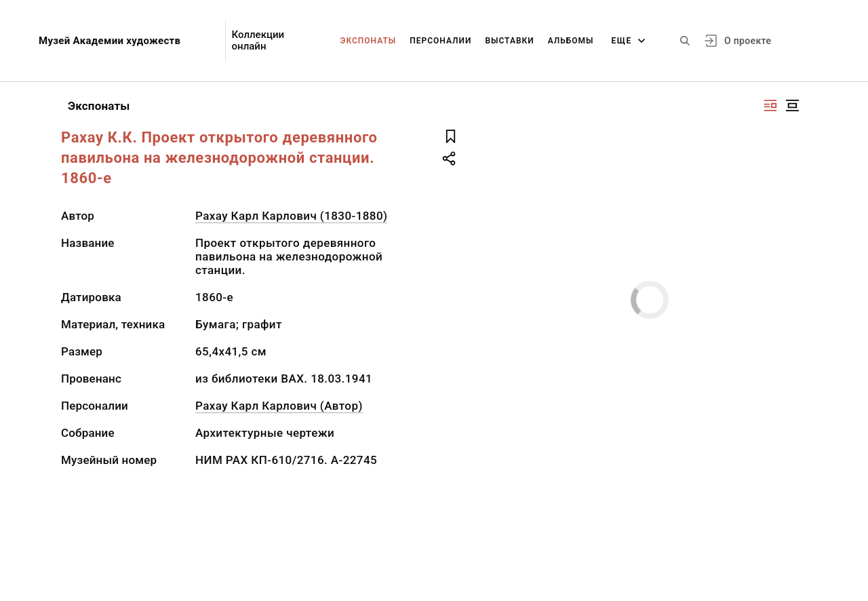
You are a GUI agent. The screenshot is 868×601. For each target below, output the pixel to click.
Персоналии (440, 41)
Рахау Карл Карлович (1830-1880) (291, 216)
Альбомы (571, 41)
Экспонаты (369, 41)
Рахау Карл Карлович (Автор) (279, 406)
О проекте (748, 41)
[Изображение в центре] (792, 105)
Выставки (509, 41)
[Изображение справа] (770, 105)
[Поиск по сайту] (685, 41)
